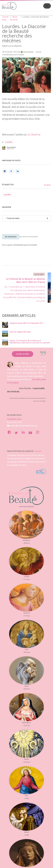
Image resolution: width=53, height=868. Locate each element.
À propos (38, 420)
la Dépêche (34, 134)
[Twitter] (11, 171)
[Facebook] (5, 171)
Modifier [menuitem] (47, 185)
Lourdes (9, 142)
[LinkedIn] (18, 171)
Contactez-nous (14, 388)
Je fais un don (23, 323)
